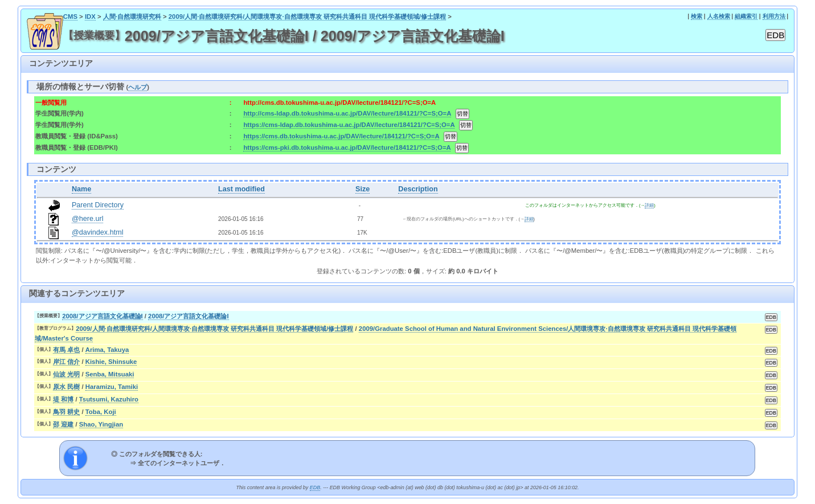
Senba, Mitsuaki (110, 374)
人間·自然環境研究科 (132, 17)
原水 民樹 (66, 387)
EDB (315, 487)
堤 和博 (63, 399)
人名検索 (719, 16)
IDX (90, 17)
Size (363, 189)
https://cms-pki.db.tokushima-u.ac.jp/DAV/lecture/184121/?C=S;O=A (347, 147)
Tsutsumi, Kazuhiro (109, 399)
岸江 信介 (66, 362)
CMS (70, 17)
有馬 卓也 (66, 350)
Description (418, 189)
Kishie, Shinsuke (111, 362)
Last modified (241, 189)
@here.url (88, 219)
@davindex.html (98, 232)
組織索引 (746, 16)
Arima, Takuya (107, 350)
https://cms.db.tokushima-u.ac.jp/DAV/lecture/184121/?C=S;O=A (341, 136)
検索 (697, 16)
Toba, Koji (101, 412)
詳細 (649, 205)
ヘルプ (138, 87)
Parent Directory (98, 205)
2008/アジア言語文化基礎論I (103, 316)
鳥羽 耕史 (66, 412)
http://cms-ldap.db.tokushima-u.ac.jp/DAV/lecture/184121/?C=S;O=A (347, 113)
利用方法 (774, 16)
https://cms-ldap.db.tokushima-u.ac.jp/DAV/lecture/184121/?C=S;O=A (349, 125)
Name (81, 189)
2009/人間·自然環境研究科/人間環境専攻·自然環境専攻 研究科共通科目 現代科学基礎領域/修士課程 (307, 17)
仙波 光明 (66, 374)
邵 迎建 (63, 424)
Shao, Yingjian (101, 424)
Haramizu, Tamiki (112, 387)
